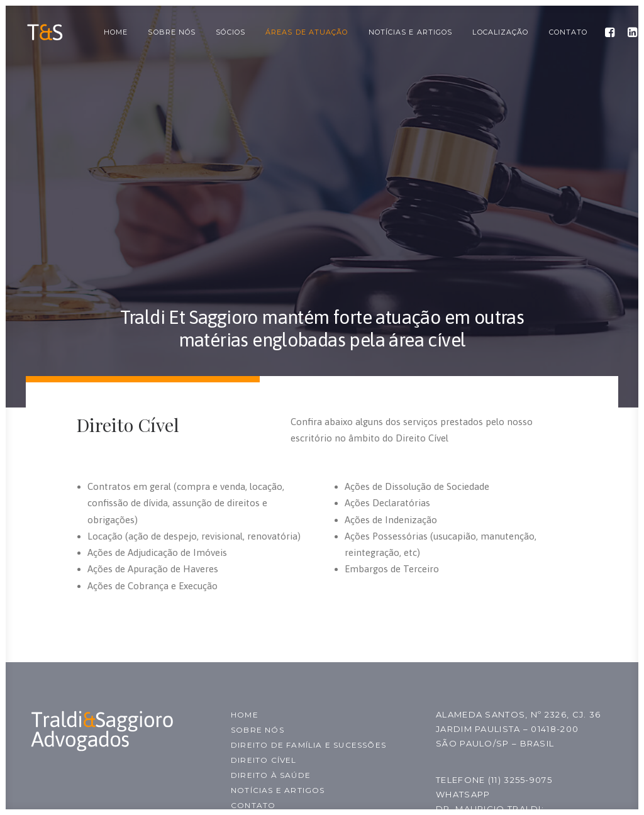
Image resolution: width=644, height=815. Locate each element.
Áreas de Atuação (307, 32)
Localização (500, 32)
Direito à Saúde (271, 775)
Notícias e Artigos (411, 32)
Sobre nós (172, 32)
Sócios (230, 32)
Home (116, 32)
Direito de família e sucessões (308, 745)
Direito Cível (264, 760)
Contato (569, 32)
